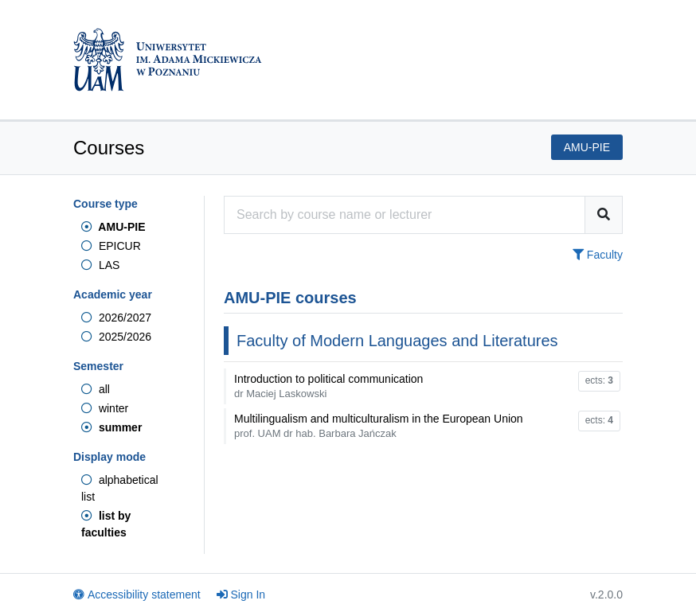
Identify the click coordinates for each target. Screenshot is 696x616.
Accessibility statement (137, 595)
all (96, 389)
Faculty (598, 255)
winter (105, 408)
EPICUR (111, 246)
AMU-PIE (113, 227)
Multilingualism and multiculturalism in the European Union (379, 426)
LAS (100, 265)
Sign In (241, 595)
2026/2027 (116, 318)
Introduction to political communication (328, 386)
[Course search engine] (405, 215)
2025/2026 (116, 337)
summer (111, 427)
